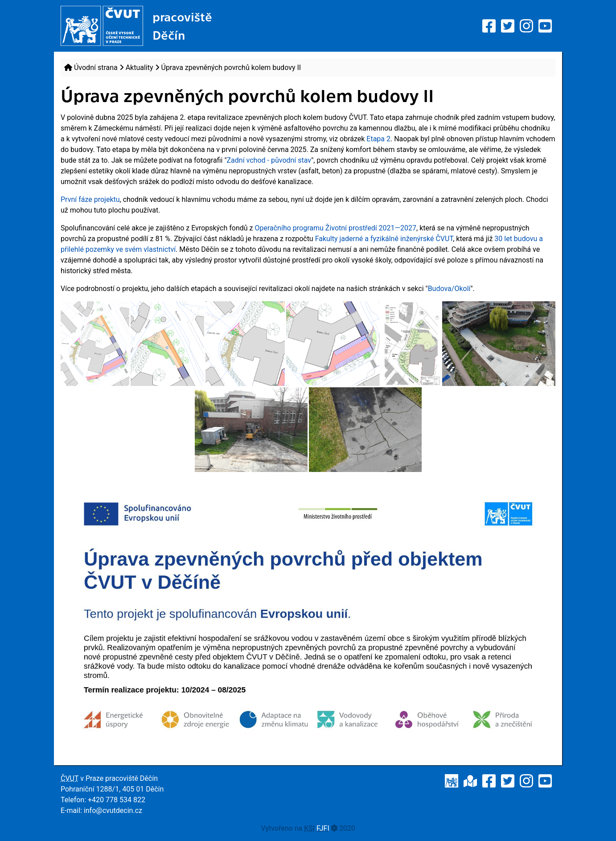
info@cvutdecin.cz (113, 810)
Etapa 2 (378, 139)
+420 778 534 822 (117, 800)
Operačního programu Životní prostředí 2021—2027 (335, 228)
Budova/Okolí (449, 289)
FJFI (323, 828)
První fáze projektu (90, 199)
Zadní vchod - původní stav (269, 160)
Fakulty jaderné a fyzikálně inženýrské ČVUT (384, 239)
